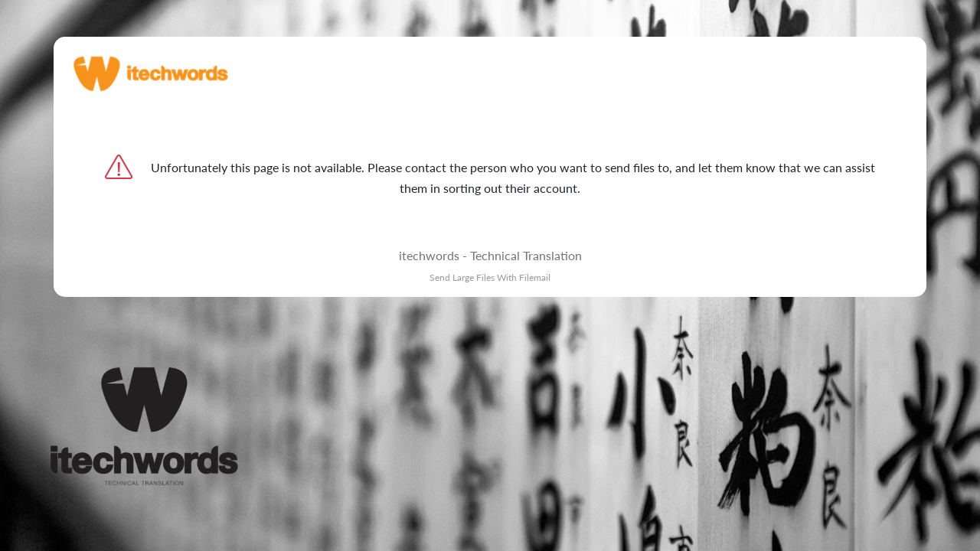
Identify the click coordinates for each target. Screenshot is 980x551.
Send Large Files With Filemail (490, 277)
